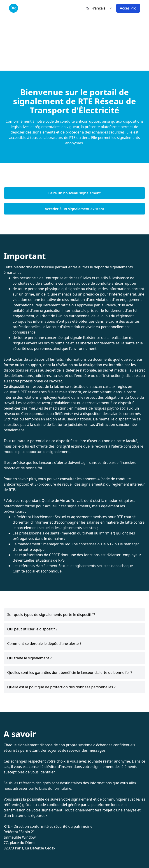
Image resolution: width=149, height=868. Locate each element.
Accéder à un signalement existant (74, 209)
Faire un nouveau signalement (74, 193)
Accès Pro (128, 8)
